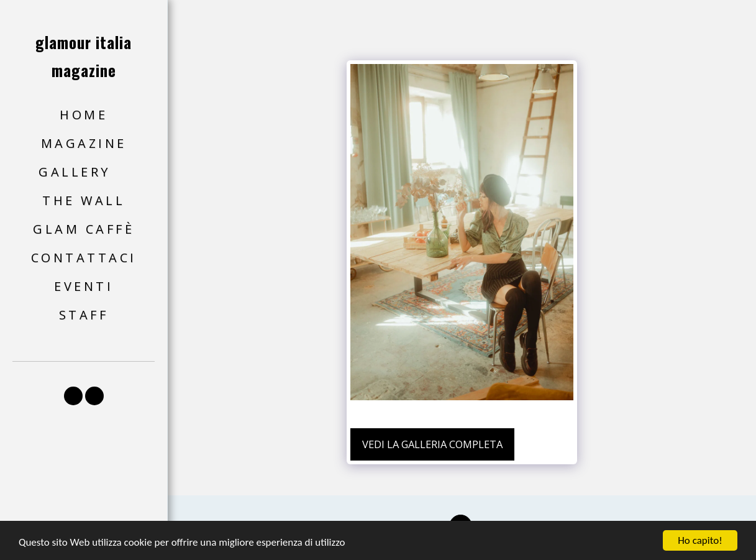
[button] (84, 172)
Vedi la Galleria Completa (432, 444)
